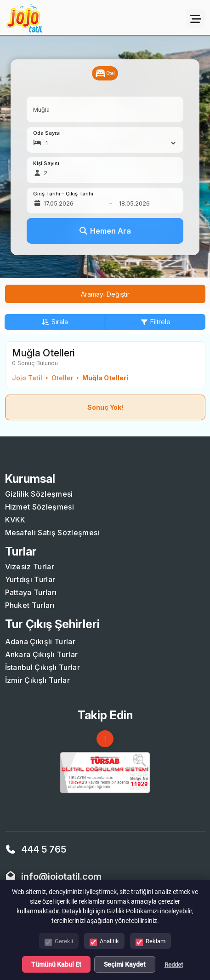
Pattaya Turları (31, 592)
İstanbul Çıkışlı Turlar (43, 667)
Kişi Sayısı (46, 163)
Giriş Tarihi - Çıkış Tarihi (63, 194)
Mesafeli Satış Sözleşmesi (52, 533)
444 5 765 (44, 849)
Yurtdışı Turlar (30, 579)
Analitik (104, 942)
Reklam (150, 942)
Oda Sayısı (47, 133)
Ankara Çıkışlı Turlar (42, 654)
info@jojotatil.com (61, 877)
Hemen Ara (105, 231)
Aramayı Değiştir (105, 294)
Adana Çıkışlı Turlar (40, 642)
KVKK (15, 520)
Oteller (62, 378)
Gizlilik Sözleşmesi (39, 494)
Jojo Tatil (27, 378)
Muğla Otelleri (105, 378)
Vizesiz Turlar (30, 567)
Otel (105, 73)
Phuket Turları (30, 605)
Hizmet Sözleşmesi (40, 507)
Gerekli (59, 942)
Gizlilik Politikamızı (133, 911)
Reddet (174, 965)
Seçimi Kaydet (125, 964)
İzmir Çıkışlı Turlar (37, 680)
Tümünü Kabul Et (56, 964)
